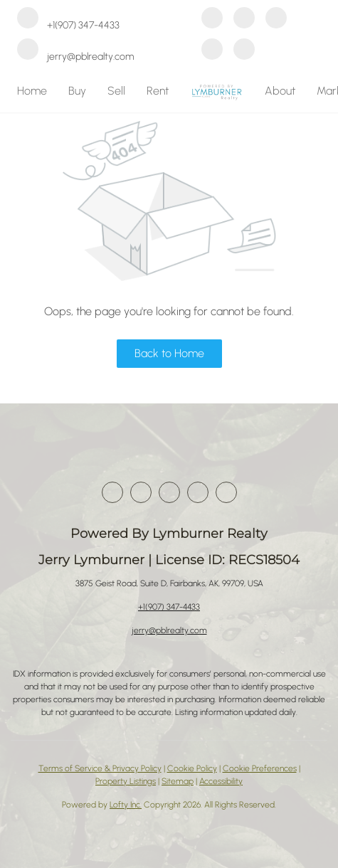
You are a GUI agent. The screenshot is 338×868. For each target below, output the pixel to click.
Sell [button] (116, 91)
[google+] (244, 51)
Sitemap (178, 781)
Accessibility (221, 781)
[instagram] (212, 51)
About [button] (280, 91)
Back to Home (169, 353)
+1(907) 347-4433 (169, 607)
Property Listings (126, 781)
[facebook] (212, 19)
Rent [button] (158, 91)
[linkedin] (244, 19)
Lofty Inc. (126, 805)
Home (32, 91)
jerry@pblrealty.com (169, 630)
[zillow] (276, 19)
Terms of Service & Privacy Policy (100, 768)
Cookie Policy (192, 768)
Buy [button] (77, 91)
